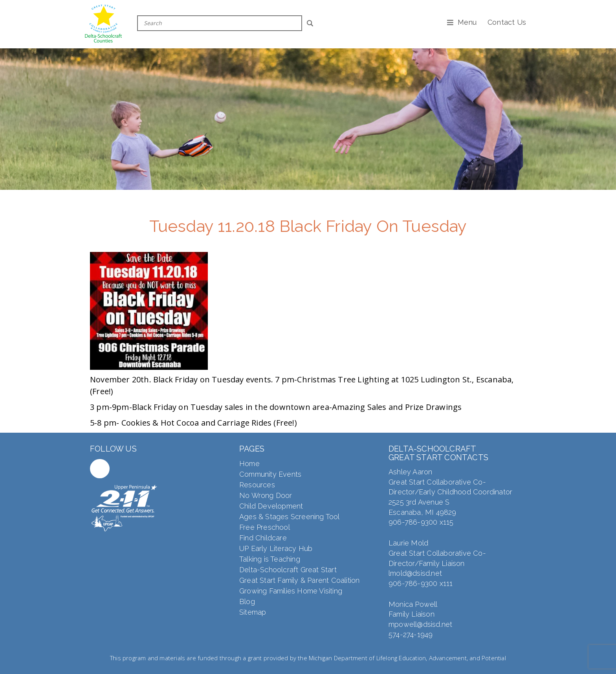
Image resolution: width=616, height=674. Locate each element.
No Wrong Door (266, 495)
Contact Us (507, 22)
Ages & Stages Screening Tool (290, 517)
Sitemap (253, 612)
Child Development (271, 506)
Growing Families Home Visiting (291, 591)
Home (249, 464)
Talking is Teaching (270, 559)
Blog (247, 601)
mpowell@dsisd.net (420, 624)
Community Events (270, 474)
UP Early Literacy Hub (276, 548)
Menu (467, 22)
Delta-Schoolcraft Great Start (288, 570)
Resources (257, 485)
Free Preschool (265, 527)
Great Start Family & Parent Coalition (299, 580)
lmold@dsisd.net (415, 573)
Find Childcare (263, 538)
